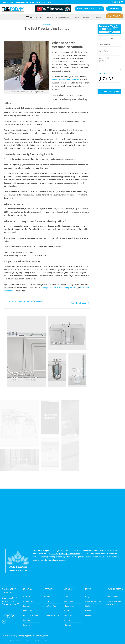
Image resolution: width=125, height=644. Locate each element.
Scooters (26, 625)
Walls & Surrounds (30, 615)
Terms (21, 636)
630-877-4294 (46, 2)
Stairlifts (26, 620)
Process (47, 596)
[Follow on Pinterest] (120, 2)
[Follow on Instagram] (115, 2)
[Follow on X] (117, 2)
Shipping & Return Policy (34, 636)
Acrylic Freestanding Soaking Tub (66, 80)
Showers (26, 606)
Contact (47, 601)
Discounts (69, 601)
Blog (87, 596)
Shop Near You (50, 606)
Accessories (28, 611)
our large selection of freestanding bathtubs (59, 287)
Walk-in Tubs (28, 601)
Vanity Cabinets (113, 596)
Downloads (90, 615)
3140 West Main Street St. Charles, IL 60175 (10, 601)
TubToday (47, 25)
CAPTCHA (102, 73)
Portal (47, 636)
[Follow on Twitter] (13, 616)
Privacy (14, 636)
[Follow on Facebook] (113, 2)
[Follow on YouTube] (122, 2)
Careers (68, 625)
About (67, 596)
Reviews (68, 620)
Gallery (88, 606)
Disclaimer (6, 636)
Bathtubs (27, 596)
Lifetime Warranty (51, 615)
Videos (88, 611)
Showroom (69, 615)
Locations (68, 611)
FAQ (45, 611)
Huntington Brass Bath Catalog (113, 603)
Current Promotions (94, 601)
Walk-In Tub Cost (81, 303)
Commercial (69, 606)
